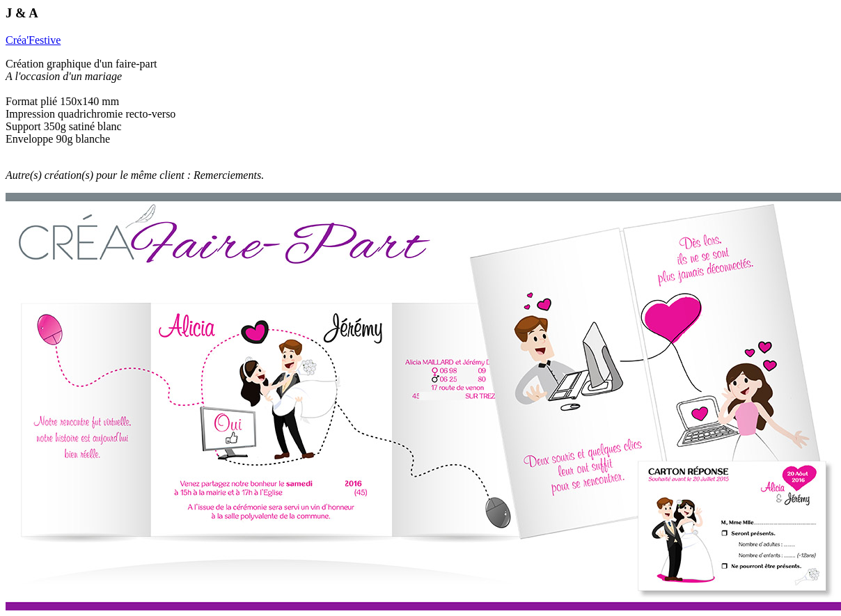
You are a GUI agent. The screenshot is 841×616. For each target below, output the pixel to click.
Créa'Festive (33, 40)
